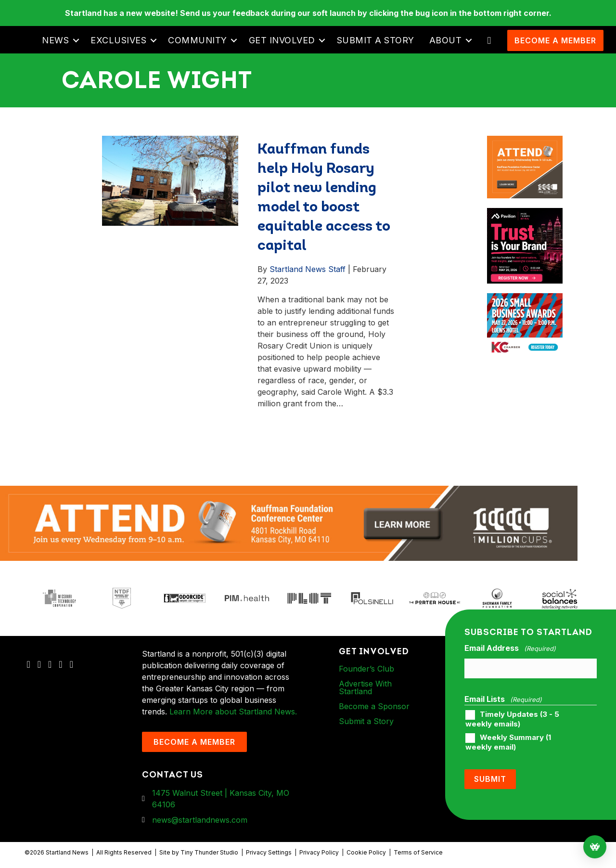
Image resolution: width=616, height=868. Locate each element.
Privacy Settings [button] (269, 852)
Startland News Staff (308, 269)
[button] (76, 40)
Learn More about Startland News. (233, 712)
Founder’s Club (366, 669)
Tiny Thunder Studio (209, 852)
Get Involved (282, 40)
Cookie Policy (366, 852)
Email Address (510, 648)
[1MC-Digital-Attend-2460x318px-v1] (289, 522)
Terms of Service (418, 852)
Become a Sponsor (374, 706)
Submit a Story (376, 40)
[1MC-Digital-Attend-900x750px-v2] (525, 142)
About (446, 40)
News (55, 40)
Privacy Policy (319, 852)
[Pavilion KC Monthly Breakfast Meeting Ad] (525, 214)
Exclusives (118, 40)
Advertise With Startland (365, 687)
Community (198, 40)
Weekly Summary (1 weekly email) (508, 742)
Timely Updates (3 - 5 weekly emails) (512, 719)
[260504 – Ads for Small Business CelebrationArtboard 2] (525, 299)
